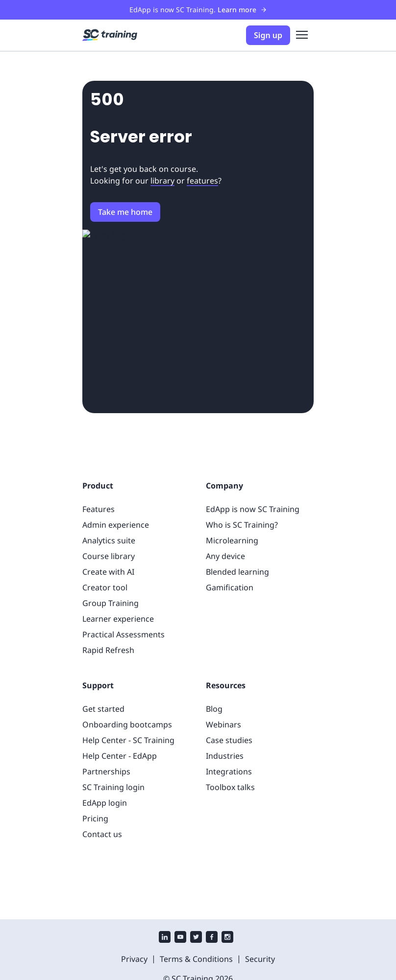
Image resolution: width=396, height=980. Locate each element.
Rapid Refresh (108, 650)
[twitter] (196, 938)
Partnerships (106, 771)
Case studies (229, 740)
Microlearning (232, 540)
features (202, 181)
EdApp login (105, 803)
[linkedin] (165, 938)
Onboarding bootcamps (127, 724)
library (162, 181)
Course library (109, 556)
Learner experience (118, 619)
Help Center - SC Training (128, 740)
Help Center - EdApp (120, 756)
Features (99, 509)
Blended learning (237, 572)
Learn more (242, 10)
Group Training (111, 603)
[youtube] (180, 938)
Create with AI (108, 572)
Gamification (230, 587)
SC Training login (113, 787)
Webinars (223, 724)
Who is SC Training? (242, 525)
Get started (103, 709)
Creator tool (105, 587)
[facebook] (212, 938)
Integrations (229, 771)
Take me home (125, 212)
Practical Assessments (124, 634)
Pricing (95, 818)
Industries (225, 756)
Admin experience (116, 525)
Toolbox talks (230, 787)
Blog (214, 709)
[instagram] (227, 938)
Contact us (102, 834)
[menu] (302, 35)
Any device (225, 556)
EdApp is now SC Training (253, 509)
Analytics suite (109, 540)
